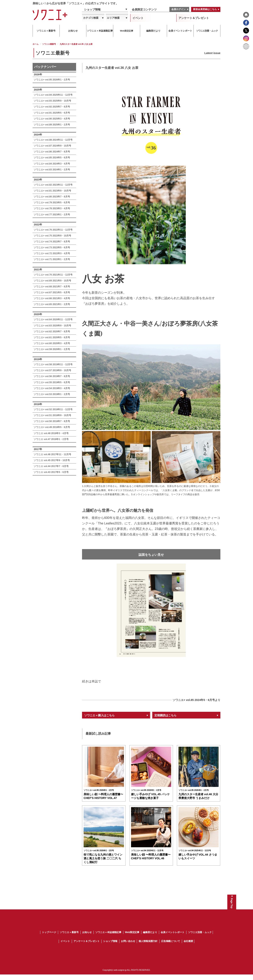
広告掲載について (171, 947)
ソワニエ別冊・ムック (200, 938)
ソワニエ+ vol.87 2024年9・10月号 (52, 146)
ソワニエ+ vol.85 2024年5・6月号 (52, 158)
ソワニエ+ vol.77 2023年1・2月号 (52, 215)
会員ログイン (178, 9)
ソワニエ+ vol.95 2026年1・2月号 (52, 80)
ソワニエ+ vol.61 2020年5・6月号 (52, 337)
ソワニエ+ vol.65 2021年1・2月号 (52, 304)
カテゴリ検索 (91, 18)
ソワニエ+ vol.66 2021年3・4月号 (52, 298)
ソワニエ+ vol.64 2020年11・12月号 (53, 320)
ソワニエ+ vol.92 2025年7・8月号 (52, 107)
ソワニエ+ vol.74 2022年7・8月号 (52, 242)
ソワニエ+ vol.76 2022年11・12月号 (53, 230)
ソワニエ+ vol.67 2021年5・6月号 (52, 292)
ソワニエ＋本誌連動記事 (108, 938)
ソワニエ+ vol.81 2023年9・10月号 (52, 191)
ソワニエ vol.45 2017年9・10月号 (52, 460)
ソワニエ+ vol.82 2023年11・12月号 (53, 185)
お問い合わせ (128, 947)
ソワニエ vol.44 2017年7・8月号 (51, 466)
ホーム (36, 44)
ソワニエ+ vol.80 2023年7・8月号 (52, 197)
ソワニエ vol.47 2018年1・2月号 (51, 439)
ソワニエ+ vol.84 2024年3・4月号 (52, 164)
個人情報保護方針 (148, 947)
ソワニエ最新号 (49, 44)
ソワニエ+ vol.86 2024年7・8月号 (52, 152)
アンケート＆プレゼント (194, 18)
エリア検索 (113, 18)
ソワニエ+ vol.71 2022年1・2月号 (52, 259)
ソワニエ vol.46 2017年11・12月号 (52, 454)
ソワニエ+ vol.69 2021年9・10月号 (52, 281)
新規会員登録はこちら (205, 9)
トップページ (49, 938)
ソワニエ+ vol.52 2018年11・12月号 (53, 409)
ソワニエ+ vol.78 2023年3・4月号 (52, 208)
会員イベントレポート (173, 938)
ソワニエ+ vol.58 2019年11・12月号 (53, 364)
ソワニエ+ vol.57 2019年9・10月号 (52, 370)
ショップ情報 (92, 9)
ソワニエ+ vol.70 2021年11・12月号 (53, 275)
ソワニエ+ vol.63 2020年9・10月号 (52, 326)
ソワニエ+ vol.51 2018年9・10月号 (52, 415)
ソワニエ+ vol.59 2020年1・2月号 (52, 349)
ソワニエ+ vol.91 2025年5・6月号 (52, 113)
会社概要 (188, 947)
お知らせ (87, 938)
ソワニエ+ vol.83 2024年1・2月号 (52, 170)
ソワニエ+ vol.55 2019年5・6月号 (52, 382)
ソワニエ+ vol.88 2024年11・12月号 (53, 140)
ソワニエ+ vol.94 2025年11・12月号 (53, 95)
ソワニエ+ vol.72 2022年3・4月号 (52, 253)
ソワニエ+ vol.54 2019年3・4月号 (52, 388)
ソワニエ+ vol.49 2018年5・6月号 (52, 427)
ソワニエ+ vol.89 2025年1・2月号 (52, 125)
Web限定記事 (132, 938)
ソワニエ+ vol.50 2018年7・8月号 (52, 421)
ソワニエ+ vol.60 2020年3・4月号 (52, 343)
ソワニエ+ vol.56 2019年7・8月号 (52, 376)
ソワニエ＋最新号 (69, 938)
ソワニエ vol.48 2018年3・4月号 (51, 433)
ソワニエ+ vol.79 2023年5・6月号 (52, 203)
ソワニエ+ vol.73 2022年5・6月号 (52, 248)
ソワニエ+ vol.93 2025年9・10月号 (52, 101)
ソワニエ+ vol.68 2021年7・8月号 (52, 287)
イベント (138, 18)
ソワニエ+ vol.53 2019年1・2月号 (52, 394)
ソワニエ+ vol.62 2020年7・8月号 (52, 332)
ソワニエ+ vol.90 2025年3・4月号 (52, 119)
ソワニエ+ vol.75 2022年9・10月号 (52, 236)
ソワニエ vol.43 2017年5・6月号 (51, 472)
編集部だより (150, 938)
